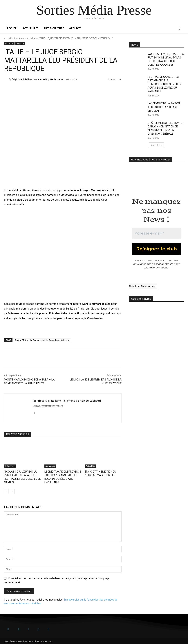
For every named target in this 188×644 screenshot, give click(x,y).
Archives (75, 28)
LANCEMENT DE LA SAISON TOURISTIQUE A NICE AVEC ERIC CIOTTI (164, 107)
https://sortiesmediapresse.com (48, 406)
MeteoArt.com (149, 286)
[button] (180, 29)
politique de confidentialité (157, 264)
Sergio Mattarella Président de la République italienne (42, 340)
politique (20, 44)
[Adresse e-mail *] (156, 233)
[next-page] (12, 490)
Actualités (30, 28)
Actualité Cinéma (141, 299)
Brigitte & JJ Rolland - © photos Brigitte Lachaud (38, 79)
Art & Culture (54, 28)
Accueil (12, 28)
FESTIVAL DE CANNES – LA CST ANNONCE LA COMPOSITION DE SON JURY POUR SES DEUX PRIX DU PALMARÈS (164, 84)
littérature (19, 38)
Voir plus (157, 145)
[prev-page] (6, 490)
